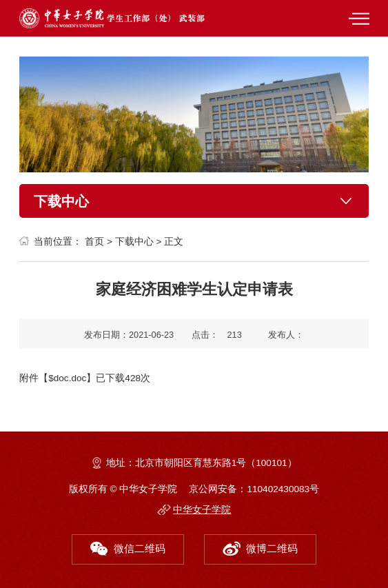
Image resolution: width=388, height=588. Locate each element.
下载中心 (134, 242)
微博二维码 (261, 546)
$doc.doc (67, 378)
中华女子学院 (202, 510)
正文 (174, 242)
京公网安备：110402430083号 (254, 489)
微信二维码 (128, 546)
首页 (94, 242)
